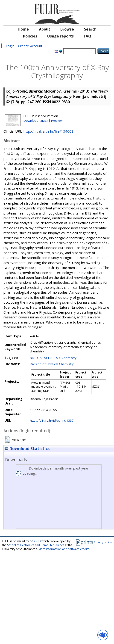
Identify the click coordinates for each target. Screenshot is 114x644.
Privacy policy (103, 542)
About (45, 29)
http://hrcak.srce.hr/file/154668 (48, 131)
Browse (67, 29)
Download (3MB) (36, 121)
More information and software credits (64, 549)
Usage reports (60, 36)
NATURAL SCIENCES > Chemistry (53, 358)
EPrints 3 (35, 541)
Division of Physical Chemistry (52, 364)
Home (23, 29)
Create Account (30, 46)
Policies (30, 36)
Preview (57, 121)
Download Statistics (27, 449)
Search (90, 29)
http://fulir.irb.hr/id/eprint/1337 (52, 420)
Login (10, 46)
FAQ (88, 36)
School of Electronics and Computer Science (36, 545)
